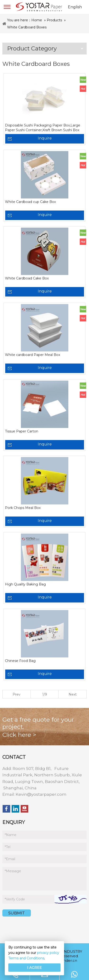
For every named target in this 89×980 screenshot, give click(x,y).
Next (73, 694)
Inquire (45, 138)
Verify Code (15, 899)
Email (10, 859)
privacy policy (48, 953)
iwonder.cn (67, 960)
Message (13, 871)
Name (11, 835)
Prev (16, 694)
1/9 (45, 694)
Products (54, 20)
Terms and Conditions (26, 958)
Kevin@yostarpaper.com (41, 794)
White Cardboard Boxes (27, 27)
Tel (8, 847)
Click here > (19, 735)
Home (37, 20)
